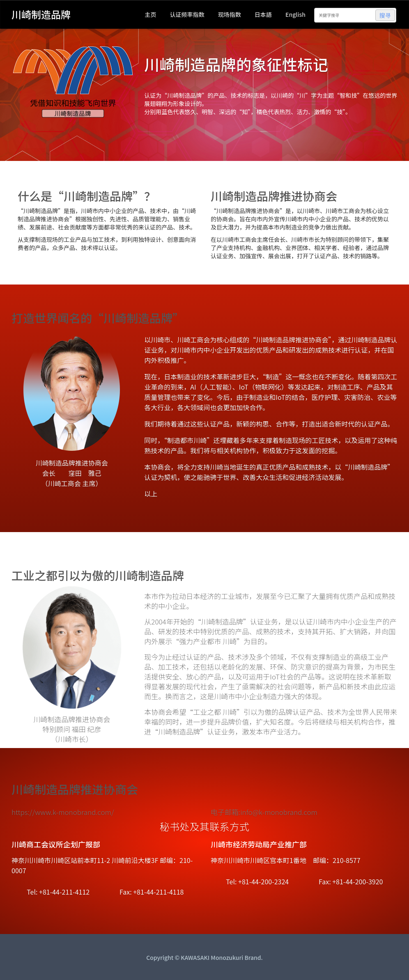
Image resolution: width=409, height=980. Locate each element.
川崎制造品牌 (41, 14)
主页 (150, 14)
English (295, 14)
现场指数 (230, 14)
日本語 (263, 14)
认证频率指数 (187, 14)
